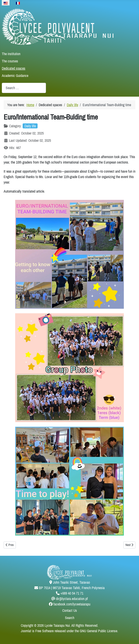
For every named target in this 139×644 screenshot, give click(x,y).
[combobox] (24, 88)
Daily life (30, 126)
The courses (10, 61)
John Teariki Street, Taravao (71, 582)
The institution (11, 54)
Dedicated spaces (14, 68)
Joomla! (26, 631)
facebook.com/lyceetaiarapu (72, 604)
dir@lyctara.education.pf (72, 599)
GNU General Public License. (99, 631)
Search (70, 618)
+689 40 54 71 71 (72, 593)
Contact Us (70, 610)
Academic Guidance (15, 76)
